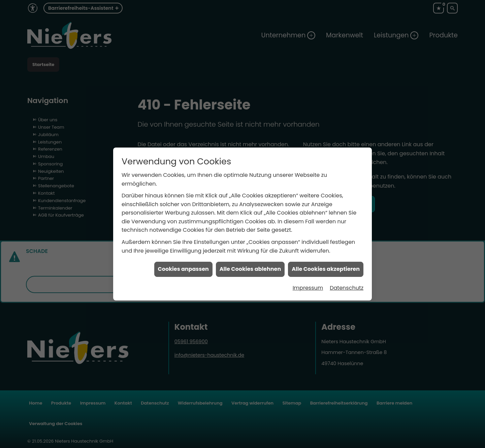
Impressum (308, 280)
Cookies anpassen (183, 262)
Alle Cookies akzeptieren (326, 262)
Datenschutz (347, 280)
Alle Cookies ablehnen (250, 262)
